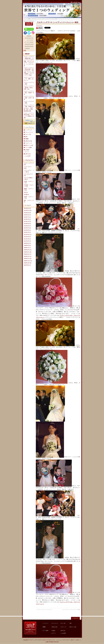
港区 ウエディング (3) (29, 201)
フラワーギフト (39, 26)
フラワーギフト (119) (28, 168)
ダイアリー (27, 152)
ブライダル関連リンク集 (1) (29, 179)
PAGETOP (76, 618)
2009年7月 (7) (27, 248)
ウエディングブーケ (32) (29, 164)
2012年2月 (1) (27, 232)
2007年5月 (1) (27, 265)
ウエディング (28, 143)
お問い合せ (28, 154)
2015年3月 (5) (27, 213)
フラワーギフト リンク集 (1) (29, 171)
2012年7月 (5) (27, 221)
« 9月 (25, 50)
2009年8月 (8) (27, 245)
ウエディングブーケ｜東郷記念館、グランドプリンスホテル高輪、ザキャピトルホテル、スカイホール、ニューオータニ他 (29, 61)
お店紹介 (27, 150)
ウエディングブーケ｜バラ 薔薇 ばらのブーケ (29, 79)
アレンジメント (29, 132)
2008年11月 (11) (28, 261)
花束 (26, 137)
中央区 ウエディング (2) (29, 182)
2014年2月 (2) (27, 219)
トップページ (28, 130)
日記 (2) (26, 192)
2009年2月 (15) (28, 259)
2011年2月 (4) (27, 241)
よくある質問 (28, 156)
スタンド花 (28, 134)
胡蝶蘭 (27, 139)
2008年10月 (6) (28, 263)
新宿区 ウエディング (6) (29, 189)
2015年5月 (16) (28, 210)
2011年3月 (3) (27, 239)
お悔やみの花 (28, 141)
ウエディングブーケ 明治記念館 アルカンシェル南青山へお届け (29, 115)
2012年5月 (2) (27, 226)
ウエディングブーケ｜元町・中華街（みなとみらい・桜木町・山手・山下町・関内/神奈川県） (29, 108)
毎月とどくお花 (29, 145)
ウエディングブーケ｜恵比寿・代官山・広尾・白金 (29, 88)
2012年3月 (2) (27, 230)
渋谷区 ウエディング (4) (29, 198)
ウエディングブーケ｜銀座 (29, 102)
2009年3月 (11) (28, 256)
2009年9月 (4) (27, 243)
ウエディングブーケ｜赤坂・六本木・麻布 (29, 98)
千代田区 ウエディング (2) (29, 186)
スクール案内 (28, 148)
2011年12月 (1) (28, 235)
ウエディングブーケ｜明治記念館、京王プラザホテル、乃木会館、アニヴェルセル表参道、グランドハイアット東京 (29, 72)
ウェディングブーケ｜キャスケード (44, 610)
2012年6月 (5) (27, 224)
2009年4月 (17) (28, 254)
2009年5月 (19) (28, 252)
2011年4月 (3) (27, 237)
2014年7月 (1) (27, 217)
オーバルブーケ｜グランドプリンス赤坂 (72, 610)
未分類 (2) (26, 195)
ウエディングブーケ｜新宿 (29, 83)
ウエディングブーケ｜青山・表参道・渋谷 (29, 93)
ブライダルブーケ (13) (28, 175)
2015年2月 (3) (27, 215)
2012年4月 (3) (27, 228)
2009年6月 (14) (28, 250)
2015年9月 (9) (27, 208)
